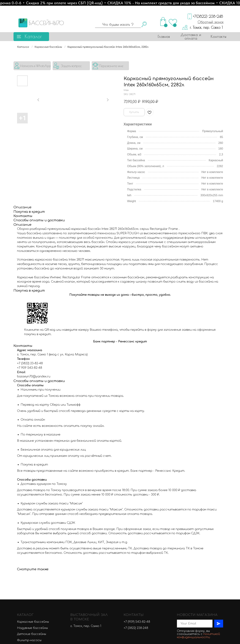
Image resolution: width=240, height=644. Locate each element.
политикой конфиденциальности (198, 555)
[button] (211, 22)
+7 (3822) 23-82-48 (30, 282)
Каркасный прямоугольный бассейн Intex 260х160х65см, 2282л (108, 47)
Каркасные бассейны (48, 47)
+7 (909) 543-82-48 (137, 541)
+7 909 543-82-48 (30, 287)
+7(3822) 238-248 (208, 16)
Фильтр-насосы (29, 559)
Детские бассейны (32, 553)
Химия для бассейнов (33, 576)
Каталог (33, 36)
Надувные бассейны (32, 547)
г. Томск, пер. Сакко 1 (206, 27)
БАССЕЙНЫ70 (46, 23)
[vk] (179, 565)
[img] (32, 66)
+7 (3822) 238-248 (136, 547)
